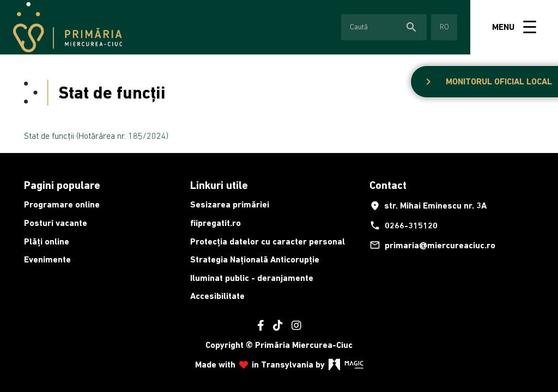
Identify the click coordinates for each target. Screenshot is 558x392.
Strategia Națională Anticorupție (255, 259)
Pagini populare (62, 185)
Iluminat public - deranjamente (252, 278)
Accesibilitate (217, 296)
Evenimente (47, 259)
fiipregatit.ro (216, 223)
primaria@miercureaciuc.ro (432, 245)
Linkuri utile (219, 185)
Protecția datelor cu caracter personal (268, 241)
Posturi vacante (56, 223)
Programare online (62, 204)
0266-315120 (404, 225)
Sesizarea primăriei (230, 204)
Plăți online (47, 241)
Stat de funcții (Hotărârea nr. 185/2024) (96, 136)
